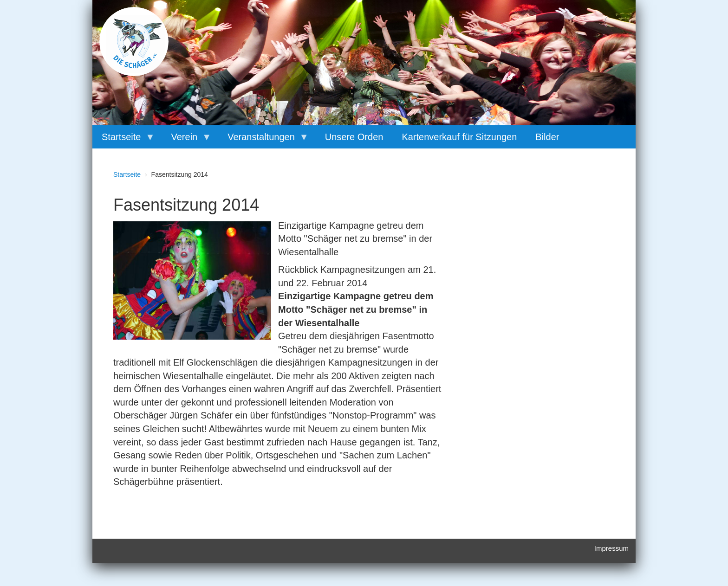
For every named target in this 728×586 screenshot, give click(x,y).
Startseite (123, 140)
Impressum (611, 548)
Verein (186, 140)
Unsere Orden (354, 137)
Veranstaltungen (263, 140)
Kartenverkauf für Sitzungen (459, 137)
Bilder (547, 137)
